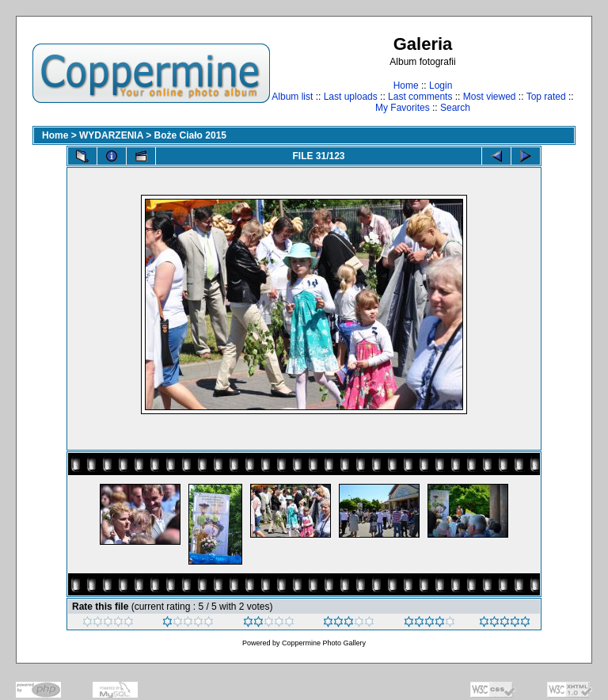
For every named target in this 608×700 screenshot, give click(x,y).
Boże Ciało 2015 (190, 135)
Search (455, 108)
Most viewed (490, 97)
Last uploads (351, 97)
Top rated (546, 97)
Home (406, 86)
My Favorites (403, 108)
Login (441, 86)
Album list (292, 97)
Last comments (420, 97)
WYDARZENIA (111, 135)
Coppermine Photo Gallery (324, 643)
